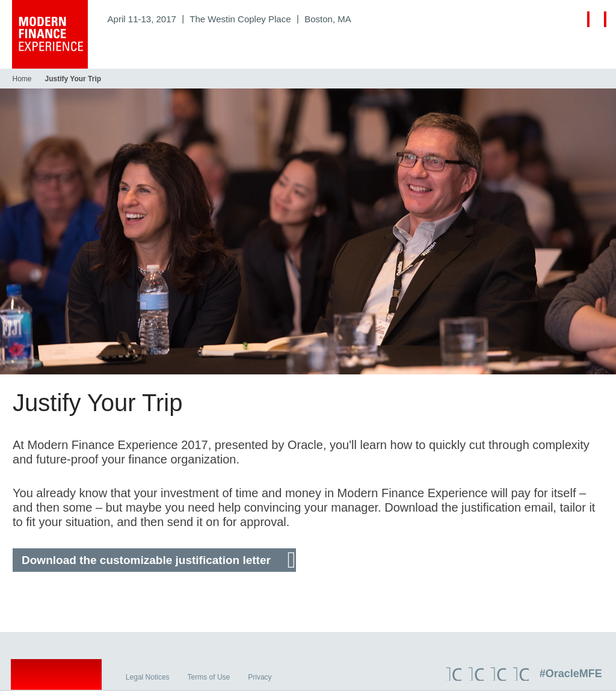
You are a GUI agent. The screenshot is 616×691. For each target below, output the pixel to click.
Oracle (57, 678)
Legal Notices (149, 678)
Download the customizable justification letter (146, 560)
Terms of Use (210, 678)
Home (22, 79)
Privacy (261, 678)
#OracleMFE (572, 675)
